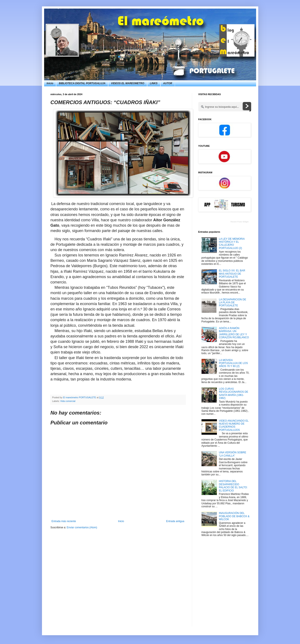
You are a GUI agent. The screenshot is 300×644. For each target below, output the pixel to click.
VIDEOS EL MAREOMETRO (128, 83)
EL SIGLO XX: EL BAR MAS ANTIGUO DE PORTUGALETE (232, 274)
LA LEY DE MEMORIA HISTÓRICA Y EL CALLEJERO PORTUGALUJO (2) (232, 243)
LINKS (154, 83)
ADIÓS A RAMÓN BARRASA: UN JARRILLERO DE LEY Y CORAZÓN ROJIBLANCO (234, 333)
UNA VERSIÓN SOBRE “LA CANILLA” (232, 454)
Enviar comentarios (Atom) (82, 527)
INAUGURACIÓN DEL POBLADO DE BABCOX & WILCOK (234, 516)
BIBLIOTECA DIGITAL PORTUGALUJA (82, 83)
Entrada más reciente (64, 521)
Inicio (50, 83)
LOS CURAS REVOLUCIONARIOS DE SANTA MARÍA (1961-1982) (234, 393)
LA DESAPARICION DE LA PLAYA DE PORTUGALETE (232, 303)
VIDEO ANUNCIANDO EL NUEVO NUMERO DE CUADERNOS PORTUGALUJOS (234, 425)
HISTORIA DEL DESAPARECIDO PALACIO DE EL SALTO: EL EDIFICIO (233, 486)
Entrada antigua (175, 521)
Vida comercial (68, 401)
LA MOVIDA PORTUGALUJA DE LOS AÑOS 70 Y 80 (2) (233, 363)
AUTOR (168, 83)
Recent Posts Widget (239, 222)
